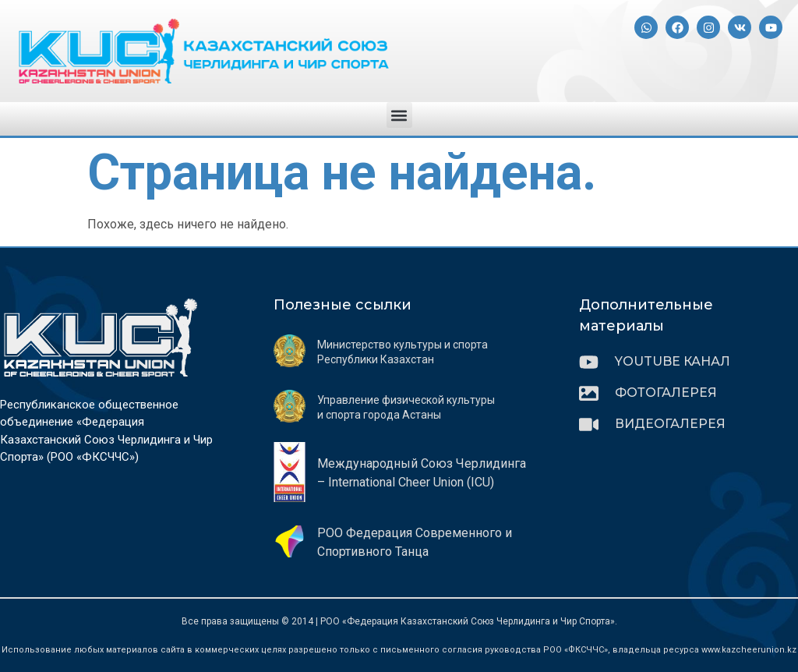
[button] (399, 115)
